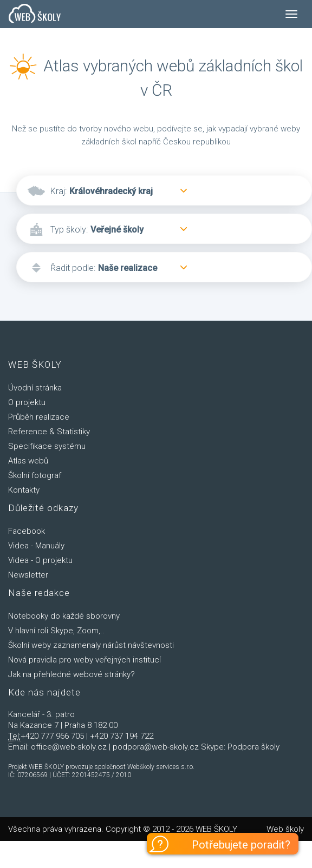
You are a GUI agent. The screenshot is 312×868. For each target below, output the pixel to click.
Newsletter (28, 575)
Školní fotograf (35, 475)
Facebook (27, 531)
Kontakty (24, 490)
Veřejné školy (117, 230)
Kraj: (58, 191)
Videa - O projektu (40, 560)
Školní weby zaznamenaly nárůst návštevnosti (91, 645)
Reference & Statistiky (49, 432)
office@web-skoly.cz (69, 747)
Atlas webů (28, 461)
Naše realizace (128, 268)
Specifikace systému (47, 446)
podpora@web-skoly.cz (156, 747)
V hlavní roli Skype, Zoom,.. (56, 631)
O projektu (27, 402)
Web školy (285, 829)
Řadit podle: (73, 268)
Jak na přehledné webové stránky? (71, 674)
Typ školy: (69, 230)
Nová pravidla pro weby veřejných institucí (84, 660)
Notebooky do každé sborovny (64, 616)
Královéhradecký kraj (111, 191)
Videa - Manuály (36, 546)
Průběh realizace (39, 417)
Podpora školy (253, 747)
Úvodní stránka (35, 388)
